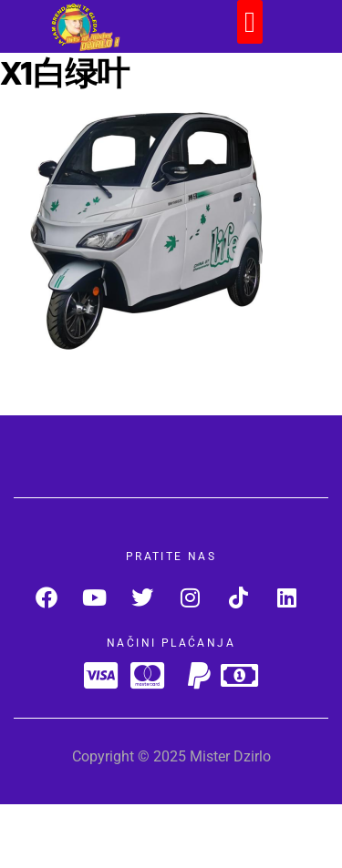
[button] (250, 22)
